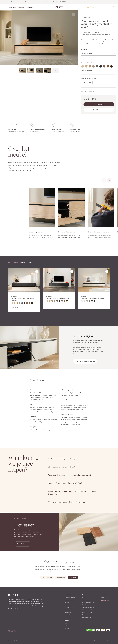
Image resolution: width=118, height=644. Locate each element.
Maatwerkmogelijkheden (89, 602)
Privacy (108, 641)
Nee (90, 82)
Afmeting (84, 49)
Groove (66, 631)
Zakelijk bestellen (87, 617)
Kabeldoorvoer (86, 78)
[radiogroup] (87, 82)
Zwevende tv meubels (70, 598)
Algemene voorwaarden (100, 641)
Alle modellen (13, 7)
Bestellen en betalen (88, 605)
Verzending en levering (88, 607)
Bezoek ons (22, 7)
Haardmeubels (68, 612)
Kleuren (84, 63)
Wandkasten (68, 607)
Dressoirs (67, 605)
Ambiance (67, 626)
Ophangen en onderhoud (89, 610)
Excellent (67, 628)
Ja (84, 82)
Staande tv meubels (70, 600)
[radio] (83, 66)
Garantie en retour (87, 612)
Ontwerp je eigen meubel (71, 615)
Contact (84, 598)
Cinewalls (67, 602)
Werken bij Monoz (87, 615)
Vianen (102, 598)
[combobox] (99, 54)
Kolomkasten (68, 610)
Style (66, 623)
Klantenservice (31, 7)
